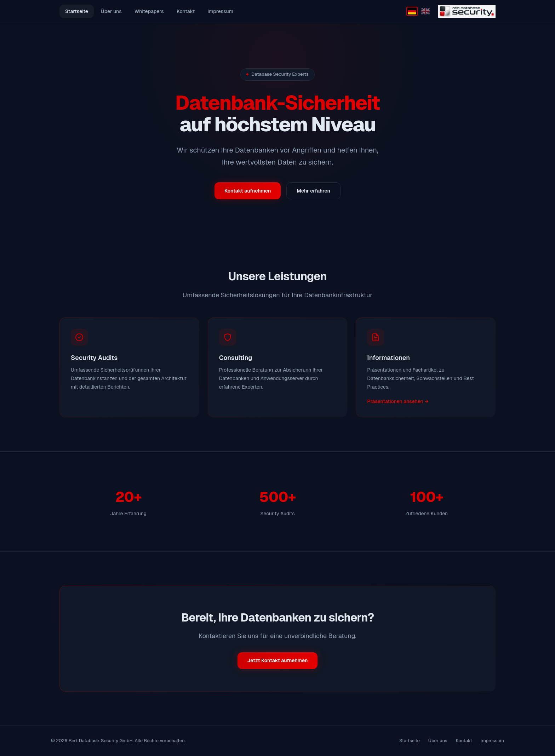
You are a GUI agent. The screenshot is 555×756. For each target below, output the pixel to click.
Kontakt (186, 11)
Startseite (77, 11)
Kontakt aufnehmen (248, 191)
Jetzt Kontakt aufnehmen (278, 660)
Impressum (220, 11)
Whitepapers (149, 11)
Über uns (111, 11)
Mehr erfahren (313, 191)
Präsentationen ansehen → (398, 401)
